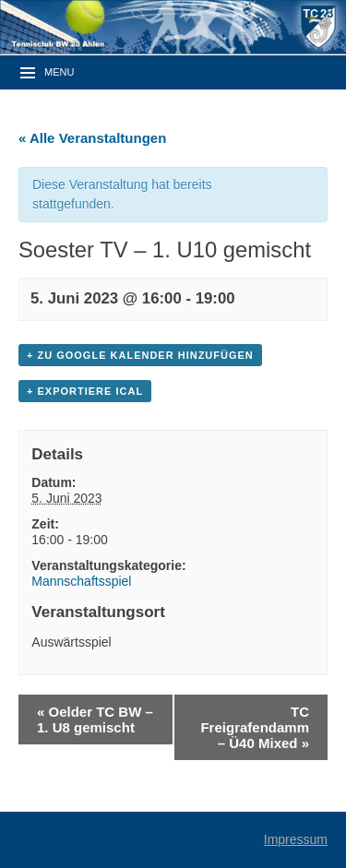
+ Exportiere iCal (85, 391)
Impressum (296, 839)
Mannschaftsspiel (81, 581)
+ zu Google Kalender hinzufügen (140, 355)
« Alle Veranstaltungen (92, 138)
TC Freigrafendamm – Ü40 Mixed (255, 727)
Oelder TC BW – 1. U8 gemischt (95, 719)
